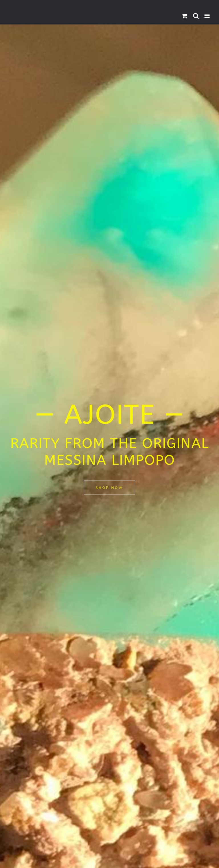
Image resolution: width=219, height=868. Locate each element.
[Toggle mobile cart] (184, 16)
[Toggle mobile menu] (207, 16)
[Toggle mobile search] (196, 16)
